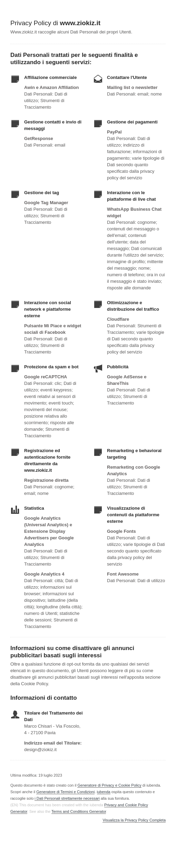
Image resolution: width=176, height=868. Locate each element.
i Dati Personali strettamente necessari (67, 798)
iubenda (104, 792)
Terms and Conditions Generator (79, 811)
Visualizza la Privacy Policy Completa (134, 820)
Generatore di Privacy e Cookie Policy (109, 785)
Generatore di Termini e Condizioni (65, 792)
